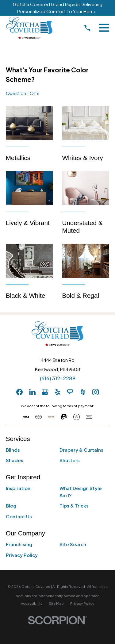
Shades (15, 460)
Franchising (19, 544)
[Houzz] (83, 392)
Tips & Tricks (74, 506)
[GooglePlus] (45, 392)
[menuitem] (32, 603)
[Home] (29, 28)
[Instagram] (96, 392)
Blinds (13, 450)
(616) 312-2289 (58, 378)
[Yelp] (57, 392)
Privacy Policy (22, 555)
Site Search (73, 544)
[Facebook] (19, 392)
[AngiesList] (70, 392)
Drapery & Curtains (81, 450)
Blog (11, 506)
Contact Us (19, 516)
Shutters (70, 460)
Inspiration (18, 488)
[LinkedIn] (32, 392)
